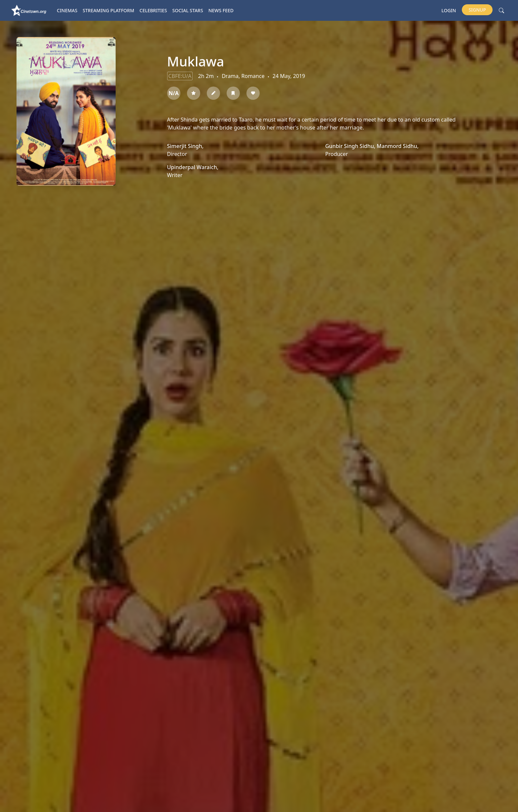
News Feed (221, 10)
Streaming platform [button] (108, 10)
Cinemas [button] (67, 10)
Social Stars (188, 10)
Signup (477, 10)
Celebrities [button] (153, 10)
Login (449, 10)
